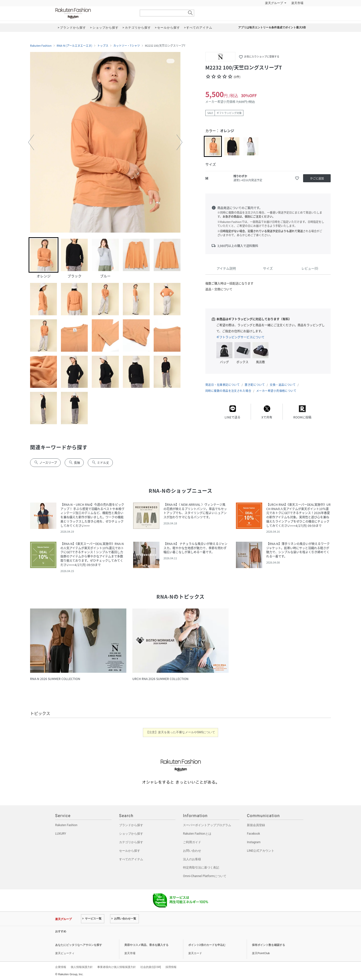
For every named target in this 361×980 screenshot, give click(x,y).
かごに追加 (317, 178)
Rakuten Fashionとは (197, 834)
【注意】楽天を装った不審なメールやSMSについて (181, 732)
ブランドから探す (131, 825)
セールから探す (130, 851)
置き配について (255, 385)
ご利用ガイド (192, 842)
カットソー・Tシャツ (127, 46)
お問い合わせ (192, 851)
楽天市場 (297, 3)
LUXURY (61, 834)
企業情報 (61, 967)
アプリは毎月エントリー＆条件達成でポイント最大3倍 (272, 27)
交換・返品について (283, 385)
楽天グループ (274, 3)
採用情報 (171, 967)
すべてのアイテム (131, 859)
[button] (31, 142)
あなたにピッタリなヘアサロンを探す (79, 945)
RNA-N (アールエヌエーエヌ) (74, 46)
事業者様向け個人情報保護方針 (117, 967)
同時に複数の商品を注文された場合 (228, 391)
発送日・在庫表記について (222, 385)
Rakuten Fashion (94, 13)
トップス (103, 46)
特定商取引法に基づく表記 (201, 868)
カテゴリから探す (131, 842)
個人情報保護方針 (82, 967)
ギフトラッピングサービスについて (240, 337)
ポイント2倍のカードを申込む (207, 945)
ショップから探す (131, 834)
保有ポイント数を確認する (268, 945)
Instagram (254, 842)
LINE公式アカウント (261, 851)
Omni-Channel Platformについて (205, 876)
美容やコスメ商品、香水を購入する (146, 945)
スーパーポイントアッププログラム (207, 825)
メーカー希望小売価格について (276, 391)
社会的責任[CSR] (151, 967)
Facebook (253, 834)
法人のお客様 (192, 859)
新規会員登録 (256, 825)
